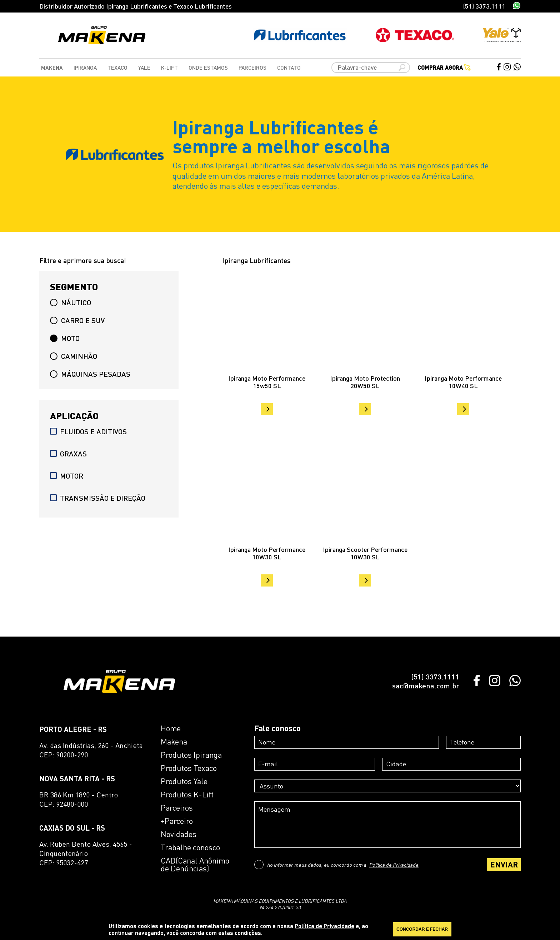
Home (171, 728)
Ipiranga (85, 68)
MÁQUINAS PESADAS (90, 374)
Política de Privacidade (394, 865)
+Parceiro (177, 821)
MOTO (65, 338)
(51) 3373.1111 (484, 6)
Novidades (179, 834)
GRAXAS (68, 454)
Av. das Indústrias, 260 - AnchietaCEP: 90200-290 (91, 750)
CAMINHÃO (74, 356)
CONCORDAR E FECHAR (422, 929)
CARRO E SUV (77, 320)
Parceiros (252, 68)
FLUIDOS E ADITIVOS (88, 431)
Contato (289, 68)
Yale (144, 68)
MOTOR (67, 476)
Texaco (117, 68)
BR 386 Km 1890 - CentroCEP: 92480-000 (79, 799)
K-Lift (169, 68)
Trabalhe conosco (190, 847)
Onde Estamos (208, 68)
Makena (52, 68)
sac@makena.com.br (426, 686)
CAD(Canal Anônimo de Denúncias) (195, 865)
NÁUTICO (71, 302)
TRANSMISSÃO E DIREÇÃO (98, 498)
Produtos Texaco (189, 768)
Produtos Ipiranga (191, 755)
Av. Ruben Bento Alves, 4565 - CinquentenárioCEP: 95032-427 (86, 853)
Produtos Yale (184, 781)
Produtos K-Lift (187, 795)
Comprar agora (444, 68)
